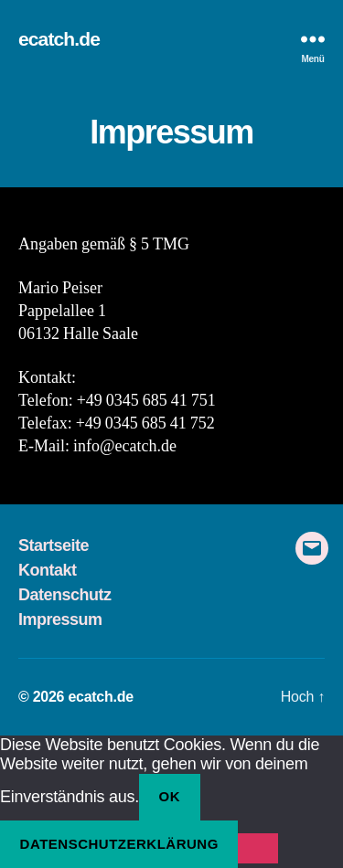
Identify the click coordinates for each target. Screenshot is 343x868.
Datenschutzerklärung (119, 844)
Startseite (54, 545)
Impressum (60, 619)
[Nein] (257, 848)
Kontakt (48, 570)
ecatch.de (59, 39)
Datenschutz (65, 595)
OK (170, 796)
